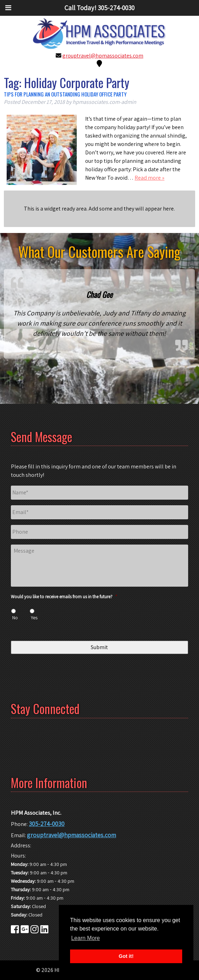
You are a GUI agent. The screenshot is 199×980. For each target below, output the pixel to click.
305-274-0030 (47, 824)
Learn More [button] (85, 938)
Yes (34, 618)
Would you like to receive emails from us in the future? (64, 597)
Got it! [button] (126, 956)
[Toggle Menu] (8, 8)
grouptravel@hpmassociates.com (103, 56)
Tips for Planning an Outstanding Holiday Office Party (65, 94)
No (15, 618)
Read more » (149, 178)
